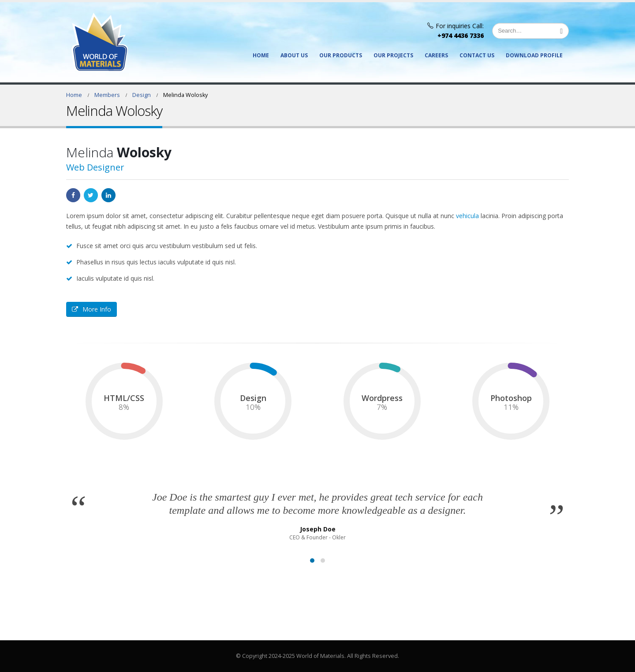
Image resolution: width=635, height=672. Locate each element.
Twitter (91, 195)
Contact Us (477, 55)
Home (261, 55)
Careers (436, 55)
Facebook (73, 195)
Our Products (341, 55)
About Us (294, 55)
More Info (92, 309)
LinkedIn (108, 195)
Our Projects (393, 55)
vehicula (467, 216)
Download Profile (534, 55)
